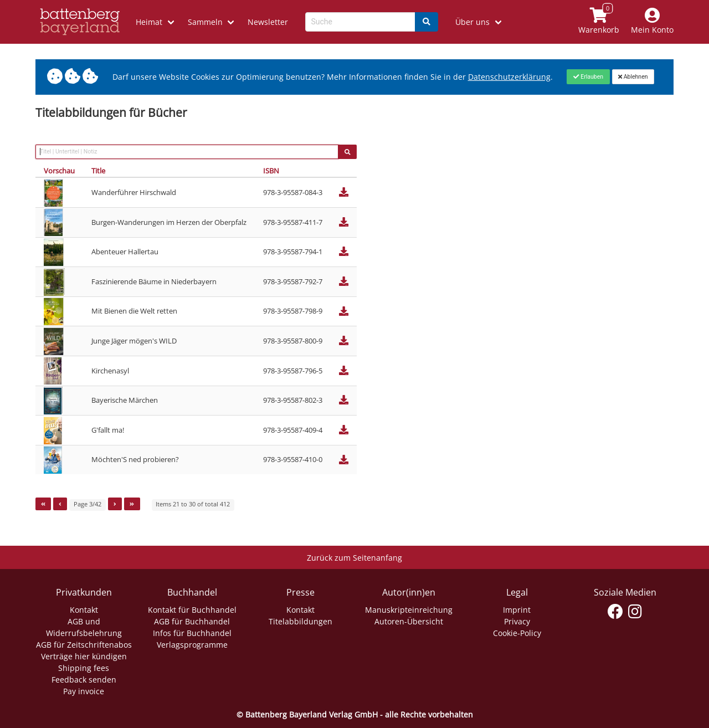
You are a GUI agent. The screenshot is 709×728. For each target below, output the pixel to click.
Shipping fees (84, 668)
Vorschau (59, 171)
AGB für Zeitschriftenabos (84, 645)
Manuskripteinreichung (409, 610)
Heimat (149, 22)
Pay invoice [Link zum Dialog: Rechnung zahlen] (84, 691)
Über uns (472, 22)
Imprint (517, 610)
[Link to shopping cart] (599, 22)
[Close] (588, 76)
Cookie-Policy (517, 633)
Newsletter (268, 22)
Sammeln (205, 22)
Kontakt (84, 610)
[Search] (427, 22)
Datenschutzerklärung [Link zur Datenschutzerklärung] (509, 77)
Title (98, 171)
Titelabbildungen (300, 621)
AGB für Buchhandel (192, 621)
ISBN (271, 171)
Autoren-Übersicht (409, 621)
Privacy (517, 621)
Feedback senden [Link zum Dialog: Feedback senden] (84, 680)
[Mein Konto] (653, 22)
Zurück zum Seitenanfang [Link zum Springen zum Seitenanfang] (354, 558)
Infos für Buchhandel (192, 633)
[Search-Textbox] (360, 22)
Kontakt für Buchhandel (192, 610)
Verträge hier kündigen (84, 656)
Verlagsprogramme (192, 645)
